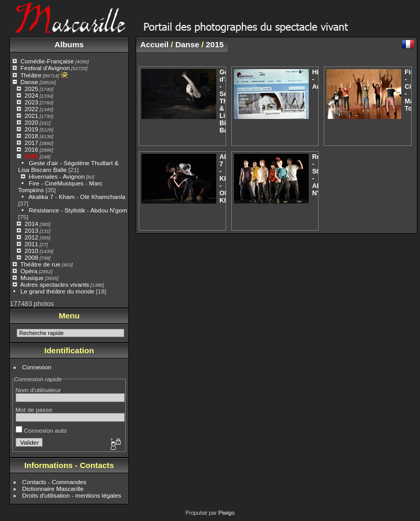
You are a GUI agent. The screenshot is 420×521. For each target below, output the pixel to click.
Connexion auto (41, 430)
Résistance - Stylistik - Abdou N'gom (78, 210)
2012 (31, 237)
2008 (31, 257)
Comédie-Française (47, 61)
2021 (31, 116)
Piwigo (226, 513)
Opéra (29, 271)
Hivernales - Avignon (57, 176)
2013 (31, 230)
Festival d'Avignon (45, 68)
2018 (31, 136)
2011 (31, 244)
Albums (69, 44)
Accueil (155, 44)
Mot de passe (34, 410)
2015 (31, 156)
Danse (29, 82)
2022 (31, 109)
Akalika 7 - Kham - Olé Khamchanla (77, 197)
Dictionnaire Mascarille (53, 489)
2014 (31, 224)
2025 (31, 89)
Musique (32, 278)
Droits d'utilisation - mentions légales (72, 495)
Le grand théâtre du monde (57, 291)
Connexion (37, 367)
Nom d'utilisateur (38, 390)
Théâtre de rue (40, 264)
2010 (31, 251)
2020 (31, 122)
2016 (31, 149)
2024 (31, 95)
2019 (31, 129)
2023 (31, 102)
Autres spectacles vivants (55, 284)
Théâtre (31, 75)
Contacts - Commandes (55, 482)
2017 (31, 143)
